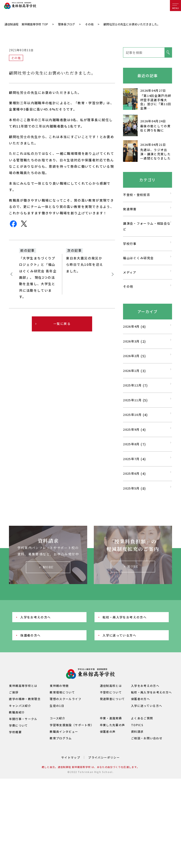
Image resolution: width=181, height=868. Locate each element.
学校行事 (130, 295)
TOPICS (137, 776)
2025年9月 (131, 481)
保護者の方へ (30, 687)
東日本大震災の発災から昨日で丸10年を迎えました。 (84, 316)
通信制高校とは (111, 737)
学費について (18, 777)
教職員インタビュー (64, 783)
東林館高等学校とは (23, 737)
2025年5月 (131, 540)
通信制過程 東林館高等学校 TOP (26, 76)
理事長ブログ (66, 76)
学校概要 (15, 783)
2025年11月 (132, 451)
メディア (130, 324)
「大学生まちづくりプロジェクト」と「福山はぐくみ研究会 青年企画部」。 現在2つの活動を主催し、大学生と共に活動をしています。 (38, 329)
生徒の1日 (57, 757)
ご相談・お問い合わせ (147, 789)
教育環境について (62, 743)
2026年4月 (131, 378)
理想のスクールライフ (66, 750)
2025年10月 (132, 466)
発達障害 (130, 260)
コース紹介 (58, 770)
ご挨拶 (14, 743)
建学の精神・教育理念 (25, 750)
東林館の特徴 (59, 737)
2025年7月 (131, 510)
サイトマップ (71, 809)
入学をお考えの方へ (35, 668)
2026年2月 (131, 407)
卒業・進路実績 (111, 770)
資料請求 (137, 783)
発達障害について (113, 750)
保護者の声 (108, 783)
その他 (89, 76)
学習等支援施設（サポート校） (72, 776)
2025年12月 (132, 436)
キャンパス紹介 (20, 757)
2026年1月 (131, 422)
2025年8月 (131, 495)
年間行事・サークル (23, 770)
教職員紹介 (17, 763)
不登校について (111, 743)
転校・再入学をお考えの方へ (125, 668)
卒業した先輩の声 (113, 776)
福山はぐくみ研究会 (138, 309)
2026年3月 (131, 392)
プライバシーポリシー (104, 809)
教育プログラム (61, 789)
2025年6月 (131, 525)
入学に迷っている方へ (119, 687)
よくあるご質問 (142, 770)
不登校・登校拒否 (137, 246)
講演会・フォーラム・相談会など (147, 278)
